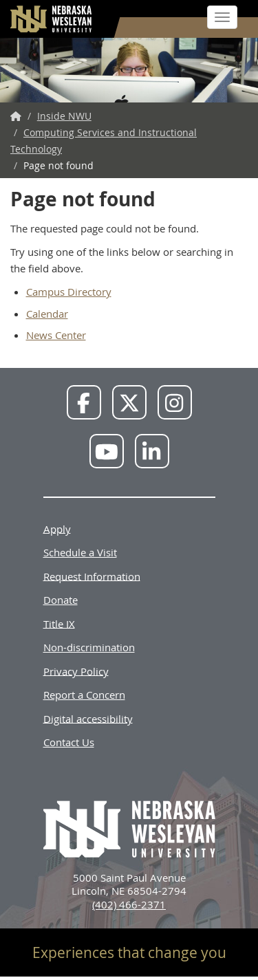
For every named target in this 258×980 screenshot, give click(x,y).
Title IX (59, 623)
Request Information (92, 576)
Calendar (47, 314)
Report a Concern (84, 695)
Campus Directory (69, 292)
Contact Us (69, 742)
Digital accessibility (88, 718)
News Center (56, 335)
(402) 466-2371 (129, 904)
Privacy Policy (76, 671)
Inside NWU (64, 116)
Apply (57, 528)
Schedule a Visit (80, 552)
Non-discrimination (89, 647)
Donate (61, 600)
